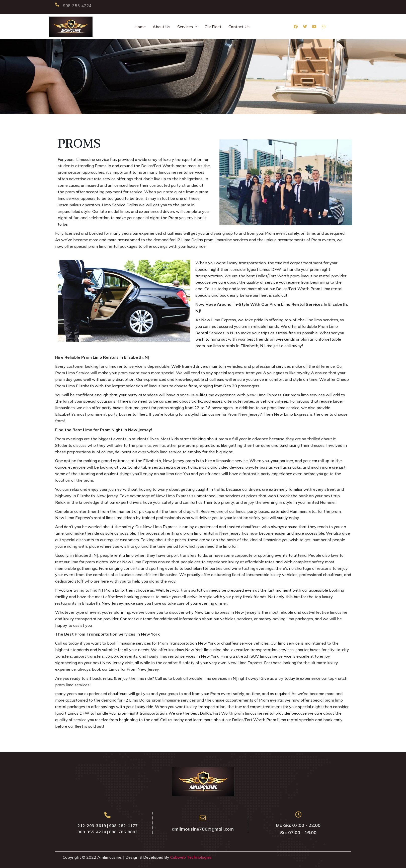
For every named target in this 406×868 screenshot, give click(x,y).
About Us (161, 27)
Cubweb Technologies (191, 857)
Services (187, 27)
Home (140, 27)
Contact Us (239, 27)
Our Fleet (213, 27)
